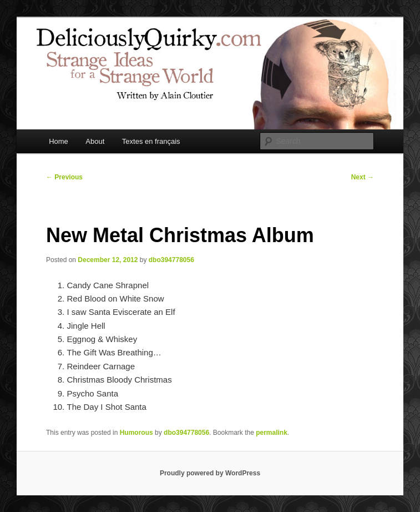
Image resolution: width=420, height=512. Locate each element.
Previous (64, 177)
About (95, 141)
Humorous (136, 433)
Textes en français (151, 141)
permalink (272, 433)
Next (363, 177)
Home (59, 141)
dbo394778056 (171, 260)
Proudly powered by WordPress (210, 473)
